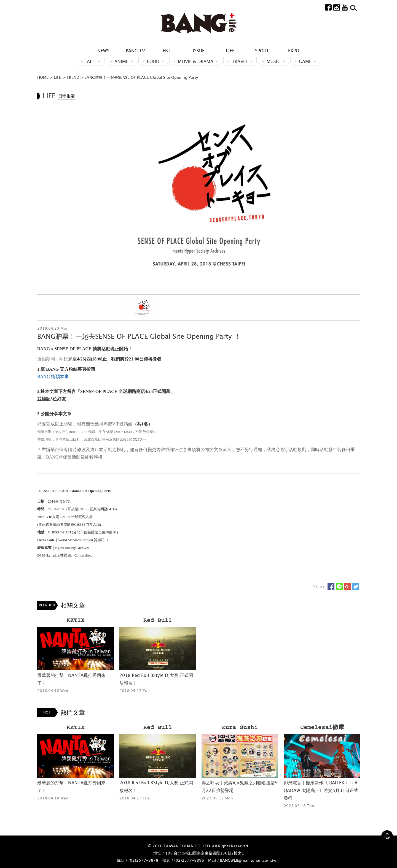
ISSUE (199, 51)
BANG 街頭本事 (53, 377)
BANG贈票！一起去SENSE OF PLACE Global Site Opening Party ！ (144, 77)
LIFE (230, 51)
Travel (240, 61)
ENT (167, 51)
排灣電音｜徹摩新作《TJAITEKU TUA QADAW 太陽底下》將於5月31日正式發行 (321, 790)
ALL (91, 61)
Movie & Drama (196, 61)
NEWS (103, 51)
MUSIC (273, 61)
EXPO (294, 51)
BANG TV (135, 51)
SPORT (262, 51)
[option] (198, 196)
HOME (43, 77)
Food (153, 61)
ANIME (121, 61)
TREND (73, 77)
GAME (305, 61)
